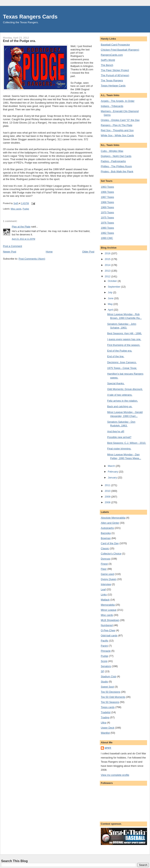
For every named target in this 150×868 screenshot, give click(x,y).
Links (104, 595)
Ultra (103, 723)
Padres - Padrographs (113, 161)
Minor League (109, 610)
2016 (108, 253)
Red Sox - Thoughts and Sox (117, 130)
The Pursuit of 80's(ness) (115, 75)
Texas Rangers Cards (30, 17)
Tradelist (106, 712)
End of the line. (116, 356)
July (111, 292)
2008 (108, 502)
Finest (104, 564)
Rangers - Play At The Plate (117, 125)
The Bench (107, 65)
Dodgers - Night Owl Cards (116, 156)
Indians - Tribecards (112, 106)
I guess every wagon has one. (124, 339)
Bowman (106, 538)
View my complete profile (115, 775)
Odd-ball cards (109, 635)
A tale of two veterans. (120, 395)
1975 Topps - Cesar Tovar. (122, 368)
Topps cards (108, 707)
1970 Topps (107, 212)
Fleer (104, 569)
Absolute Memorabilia (113, 518)
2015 (108, 259)
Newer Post (10, 252)
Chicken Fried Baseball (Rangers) (120, 50)
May (111, 304)
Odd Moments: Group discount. (125, 389)
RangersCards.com (112, 55)
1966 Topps (107, 192)
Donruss (106, 559)
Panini (104, 646)
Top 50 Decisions (111, 692)
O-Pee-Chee (108, 630)
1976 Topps (107, 223)
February (113, 472)
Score (104, 661)
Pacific (105, 641)
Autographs (107, 528)
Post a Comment (12, 246)
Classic (105, 548)
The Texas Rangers (112, 80)
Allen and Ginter (110, 523)
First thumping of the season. (124, 345)
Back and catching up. (120, 406)
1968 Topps (107, 202)
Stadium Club (108, 676)
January (113, 478)
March (112, 466)
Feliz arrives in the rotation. (122, 401)
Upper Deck (108, 728)
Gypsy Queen (109, 579)
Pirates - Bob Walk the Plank (117, 171)
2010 (108, 491)
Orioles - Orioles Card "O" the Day (120, 120)
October (113, 281)
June (111, 298)
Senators (106, 666)
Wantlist (105, 733)
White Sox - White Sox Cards (117, 135)
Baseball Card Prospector (115, 45)
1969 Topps (107, 207)
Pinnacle (106, 651)
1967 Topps (107, 197)
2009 (108, 497)
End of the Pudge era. (119, 351)
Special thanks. (116, 383)
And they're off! (116, 431)
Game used (107, 574)
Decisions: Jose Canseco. (122, 362)
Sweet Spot (107, 687)
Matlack (105, 600)
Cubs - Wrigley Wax (112, 151)
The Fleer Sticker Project (115, 70)
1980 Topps (107, 228)
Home (49, 252)
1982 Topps (107, 233)
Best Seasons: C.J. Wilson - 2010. (126, 443)
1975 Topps (107, 218)
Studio (104, 682)
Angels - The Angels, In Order (118, 101)
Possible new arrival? (119, 437)
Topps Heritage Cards (113, 86)
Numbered (107, 625)
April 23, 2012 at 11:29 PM (23, 239)
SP (102, 671)
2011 (108, 485)
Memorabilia (108, 605)
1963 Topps (107, 187)
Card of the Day (110, 543)
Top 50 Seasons (110, 702)
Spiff (108, 748)
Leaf (103, 589)
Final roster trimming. (119, 449)
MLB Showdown (110, 620)
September (114, 287)
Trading (105, 717)
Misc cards (16, 209)
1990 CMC (107, 238)
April (111, 310)
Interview (106, 584)
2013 (108, 271)
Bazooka (106, 533)
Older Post (88, 252)
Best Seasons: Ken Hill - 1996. (124, 333)
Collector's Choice (111, 554)
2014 (108, 265)
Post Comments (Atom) (32, 259)
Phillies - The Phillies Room (116, 166)
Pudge (26, 209)
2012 (108, 276)
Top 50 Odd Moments (113, 697)
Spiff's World (108, 60)
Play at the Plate (21, 227)
